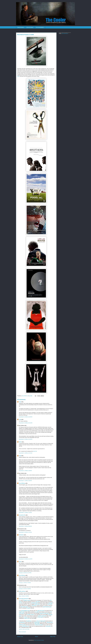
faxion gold (37, 604)
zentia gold (48, 626)
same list (35, 451)
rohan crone (27, 618)
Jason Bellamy (22, 483)
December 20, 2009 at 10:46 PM (26, 439)
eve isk (21, 603)
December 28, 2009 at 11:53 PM (26, 559)
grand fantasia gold (47, 607)
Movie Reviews (21, 27)
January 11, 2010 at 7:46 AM (25, 583)
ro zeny (26, 617)
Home (37, 637)
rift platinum (29, 621)
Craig (20, 402)
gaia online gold (24, 607)
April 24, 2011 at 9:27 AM (24, 629)
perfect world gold (42, 616)
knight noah (22, 612)
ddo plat (38, 602)
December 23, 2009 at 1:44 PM (25, 532)
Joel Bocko (21, 535)
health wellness (22, 591)
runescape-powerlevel (23, 599)
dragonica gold (27, 600)
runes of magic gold (41, 621)
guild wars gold (41, 611)
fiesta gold (50, 604)
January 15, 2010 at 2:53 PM (25, 589)
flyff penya (34, 605)
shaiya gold (37, 622)
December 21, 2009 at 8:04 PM (25, 526)
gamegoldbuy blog (25, 611)
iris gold (28, 608)
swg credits (37, 624)
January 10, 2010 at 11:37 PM (25, 573)
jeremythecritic (22, 515)
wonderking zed (26, 626)
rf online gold (40, 617)
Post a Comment (22, 632)
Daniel (20, 442)
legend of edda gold (44, 613)
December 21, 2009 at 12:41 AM (26, 453)
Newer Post (20, 637)
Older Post (53, 637)
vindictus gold (22, 625)
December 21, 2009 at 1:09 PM (25, 471)
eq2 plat (51, 603)
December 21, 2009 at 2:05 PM (25, 481)
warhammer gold (39, 625)
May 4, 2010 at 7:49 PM (24, 596)
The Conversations (40, 27)
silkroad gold (50, 622)
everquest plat (34, 603)
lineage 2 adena (30, 614)
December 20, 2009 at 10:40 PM (26, 417)
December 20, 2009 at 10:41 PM (26, 423)
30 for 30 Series (30, 27)
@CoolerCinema (65, 34)
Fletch (20, 562)
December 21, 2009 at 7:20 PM (25, 512)
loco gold (37, 612)
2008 (18, 76)
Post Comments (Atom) (39, 640)
